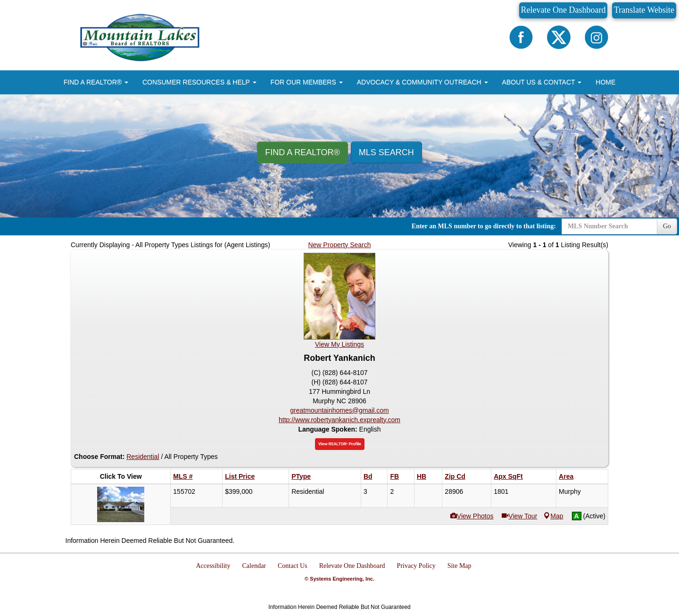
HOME (605, 82)
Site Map (460, 566)
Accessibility (213, 566)
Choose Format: (99, 457)
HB (422, 476)
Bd (368, 476)
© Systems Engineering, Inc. (339, 579)
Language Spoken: (328, 429)
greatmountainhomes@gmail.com (339, 410)
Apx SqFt (508, 476)
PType (301, 476)
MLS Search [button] (386, 152)
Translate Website (644, 10)
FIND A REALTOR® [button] (96, 82)
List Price (240, 476)
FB (394, 476)
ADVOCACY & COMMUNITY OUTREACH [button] (422, 82)
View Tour (519, 516)
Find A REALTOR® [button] (302, 152)
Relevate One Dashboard (563, 10)
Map (553, 516)
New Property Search (339, 245)
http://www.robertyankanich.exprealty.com (339, 420)
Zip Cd (455, 476)
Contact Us (293, 566)
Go (667, 226)
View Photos (472, 516)
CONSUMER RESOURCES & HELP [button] (199, 82)
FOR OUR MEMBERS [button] (307, 82)
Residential (143, 457)
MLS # (183, 476)
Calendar (254, 566)
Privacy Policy (416, 566)
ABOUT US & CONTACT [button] (542, 82)
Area (566, 476)
